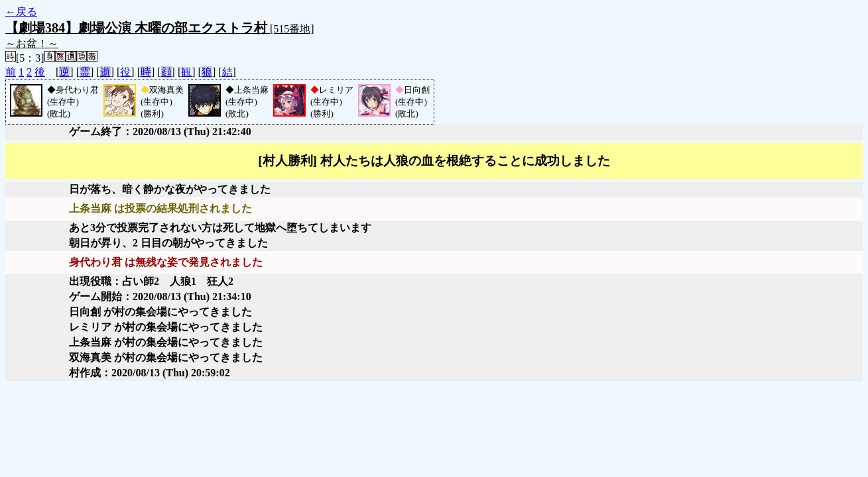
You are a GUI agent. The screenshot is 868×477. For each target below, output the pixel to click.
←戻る (21, 12)
